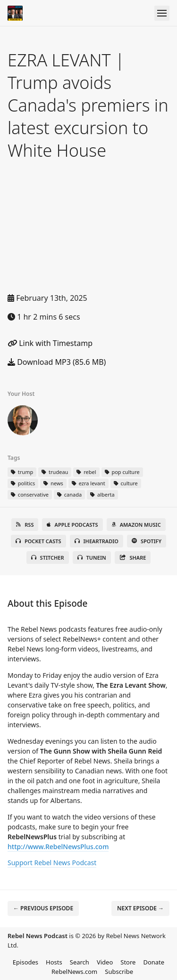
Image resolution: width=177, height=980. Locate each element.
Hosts (54, 962)
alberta (102, 494)
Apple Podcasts (72, 525)
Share (133, 558)
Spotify (147, 541)
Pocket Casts (38, 541)
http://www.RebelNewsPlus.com (58, 847)
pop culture (122, 472)
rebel (86, 472)
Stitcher (48, 558)
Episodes (25, 962)
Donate (154, 962)
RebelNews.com (74, 972)
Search (80, 962)
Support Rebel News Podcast (52, 863)
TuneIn (92, 558)
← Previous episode (43, 908)
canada (69, 494)
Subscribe (119, 972)
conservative (30, 494)
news (53, 483)
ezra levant (88, 483)
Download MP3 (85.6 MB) (57, 362)
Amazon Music (136, 525)
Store (128, 962)
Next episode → (140, 908)
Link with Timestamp (50, 343)
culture (126, 483)
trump (22, 472)
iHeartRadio (97, 541)
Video (105, 962)
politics (23, 483)
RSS (25, 525)
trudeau (55, 472)
